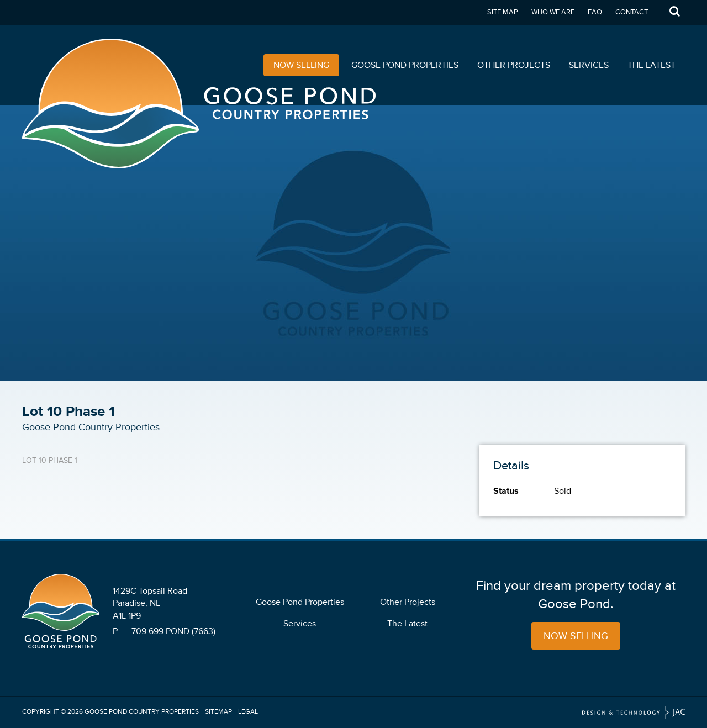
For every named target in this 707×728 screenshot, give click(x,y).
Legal (248, 712)
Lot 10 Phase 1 (50, 460)
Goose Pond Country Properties (142, 712)
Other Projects (514, 65)
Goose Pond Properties (405, 65)
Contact (632, 12)
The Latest (651, 65)
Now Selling (301, 65)
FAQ (595, 12)
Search (674, 12)
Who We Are (553, 12)
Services (589, 65)
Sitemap (218, 712)
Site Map (503, 12)
